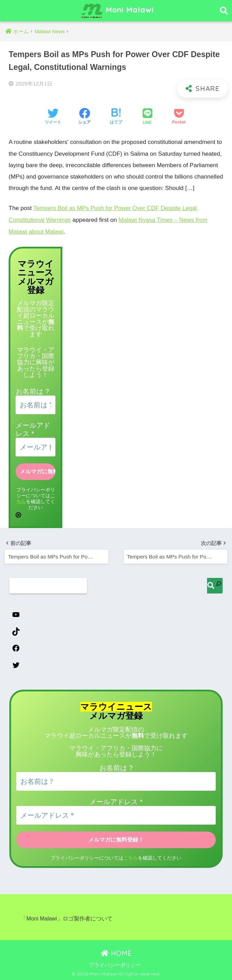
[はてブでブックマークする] (116, 117)
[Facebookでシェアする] (84, 117)
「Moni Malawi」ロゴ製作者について (66, 918)
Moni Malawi (117, 11)
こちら (131, 857)
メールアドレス (116, 801)
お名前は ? (32, 391)
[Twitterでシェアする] (53, 117)
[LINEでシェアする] (148, 117)
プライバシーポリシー (115, 964)
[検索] (215, 585)
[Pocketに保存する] (179, 117)
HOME (116, 952)
